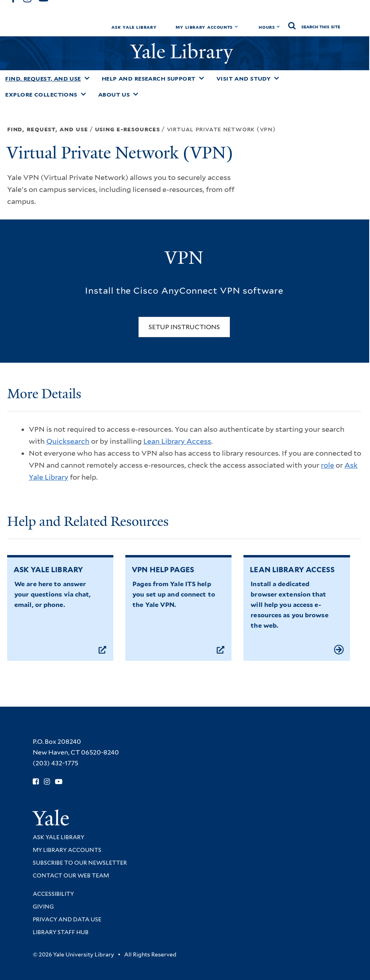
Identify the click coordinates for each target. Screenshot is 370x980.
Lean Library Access (177, 441)
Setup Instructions (184, 327)
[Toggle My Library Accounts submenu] (236, 27)
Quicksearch (68, 441)
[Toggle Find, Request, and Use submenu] (87, 78)
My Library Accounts (204, 27)
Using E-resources (128, 129)
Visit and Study (244, 79)
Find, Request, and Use (43, 79)
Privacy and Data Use (67, 919)
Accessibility (53, 894)
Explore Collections (41, 95)
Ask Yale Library (134, 27)
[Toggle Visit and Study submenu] (277, 78)
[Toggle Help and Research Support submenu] (202, 78)
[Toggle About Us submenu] (136, 94)
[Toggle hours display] (278, 27)
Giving (43, 907)
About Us (114, 95)
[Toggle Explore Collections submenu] (83, 94)
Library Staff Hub (61, 932)
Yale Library (184, 52)
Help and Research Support (149, 79)
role (327, 465)
